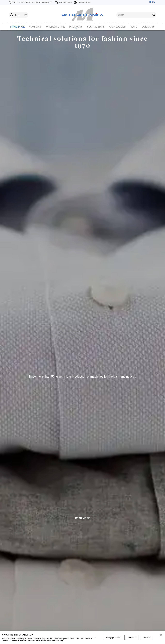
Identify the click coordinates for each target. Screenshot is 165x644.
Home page (18, 27)
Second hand (96, 27)
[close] (161, 635)
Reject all (132, 638)
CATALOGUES (117, 27)
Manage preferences (114, 638)
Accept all (146, 638)
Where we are (55, 27)
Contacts (148, 27)
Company (35, 27)
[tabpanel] (82, 337)
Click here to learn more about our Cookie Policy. (41, 641)
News (134, 27)
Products (76, 27)
